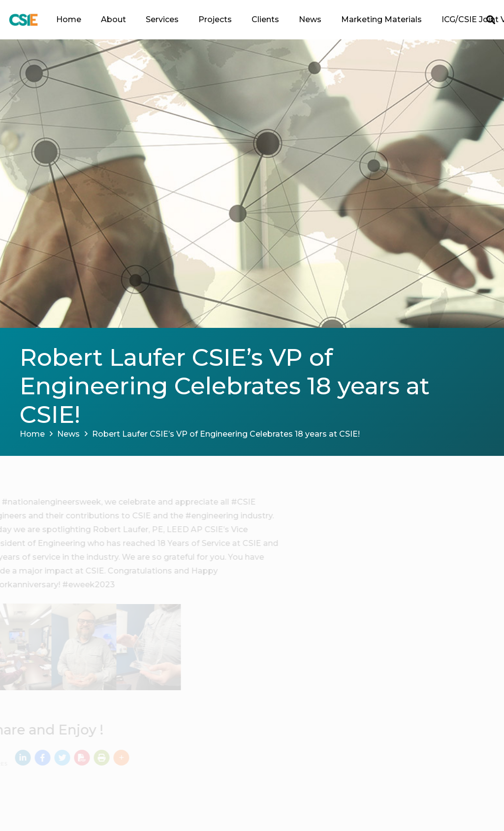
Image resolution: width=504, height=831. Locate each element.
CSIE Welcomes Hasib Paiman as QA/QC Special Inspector (411, 559)
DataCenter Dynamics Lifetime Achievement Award (407, 672)
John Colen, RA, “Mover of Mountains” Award (396, 709)
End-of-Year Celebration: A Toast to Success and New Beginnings (410, 597)
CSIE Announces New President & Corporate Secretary (412, 635)
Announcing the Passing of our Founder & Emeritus (406, 521)
